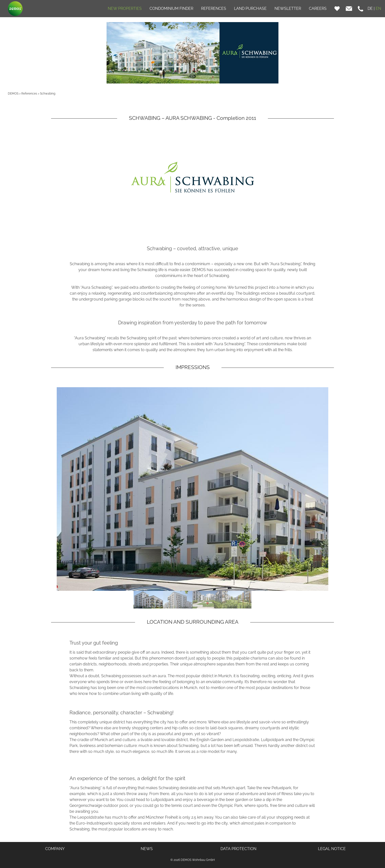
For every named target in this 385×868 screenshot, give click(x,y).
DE (370, 8)
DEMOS (13, 94)
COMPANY (55, 849)
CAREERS (318, 8)
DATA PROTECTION (238, 849)
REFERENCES (214, 8)
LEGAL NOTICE (332, 849)
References (29, 94)
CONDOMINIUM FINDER (171, 8)
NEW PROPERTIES (125, 8)
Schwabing (48, 94)
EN (378, 8)
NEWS (147, 849)
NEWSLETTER (288, 8)
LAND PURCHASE (250, 8)
